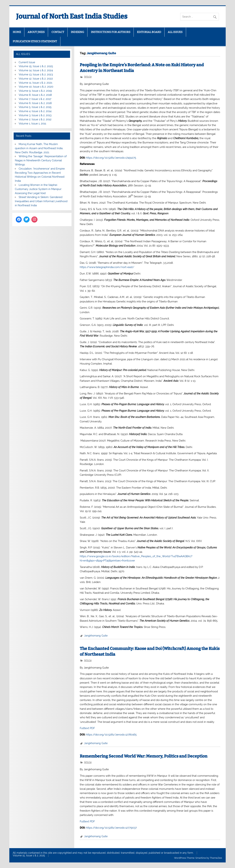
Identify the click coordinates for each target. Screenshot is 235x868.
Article (88, 77)
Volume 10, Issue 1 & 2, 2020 (36, 87)
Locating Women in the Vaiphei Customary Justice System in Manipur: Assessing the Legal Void (38, 189)
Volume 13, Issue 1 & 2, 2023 (36, 74)
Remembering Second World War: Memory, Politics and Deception (144, 756)
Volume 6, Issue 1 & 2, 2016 (35, 103)
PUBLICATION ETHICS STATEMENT (35, 41)
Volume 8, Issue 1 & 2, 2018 (35, 95)
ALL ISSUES (175, 32)
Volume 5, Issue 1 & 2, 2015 (35, 107)
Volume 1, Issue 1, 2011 (32, 124)
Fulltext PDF (87, 728)
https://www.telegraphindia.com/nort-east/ (107, 267)
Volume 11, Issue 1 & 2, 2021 (35, 83)
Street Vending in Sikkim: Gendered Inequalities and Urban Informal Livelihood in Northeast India (41, 201)
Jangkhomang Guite (96, 636)
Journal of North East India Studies (72, 16)
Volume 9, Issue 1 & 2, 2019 (35, 91)
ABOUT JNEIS (36, 32)
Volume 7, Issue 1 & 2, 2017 (35, 99)
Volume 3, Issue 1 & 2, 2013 (35, 115)
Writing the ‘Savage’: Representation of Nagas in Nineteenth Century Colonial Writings (41, 160)
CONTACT (58, 32)
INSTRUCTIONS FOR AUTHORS (111, 32)
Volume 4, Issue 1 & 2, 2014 (35, 111)
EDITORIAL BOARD (149, 32)
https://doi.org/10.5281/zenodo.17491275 (111, 158)
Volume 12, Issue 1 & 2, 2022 (36, 79)
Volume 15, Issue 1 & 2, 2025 (36, 66)
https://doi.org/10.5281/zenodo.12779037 (111, 828)
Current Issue (27, 62)
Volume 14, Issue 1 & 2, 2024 (36, 70)
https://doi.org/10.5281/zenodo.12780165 (111, 735)
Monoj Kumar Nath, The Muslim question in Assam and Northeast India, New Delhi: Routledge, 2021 (39, 148)
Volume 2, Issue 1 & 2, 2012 (35, 119)
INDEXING (77, 32)
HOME (17, 32)
